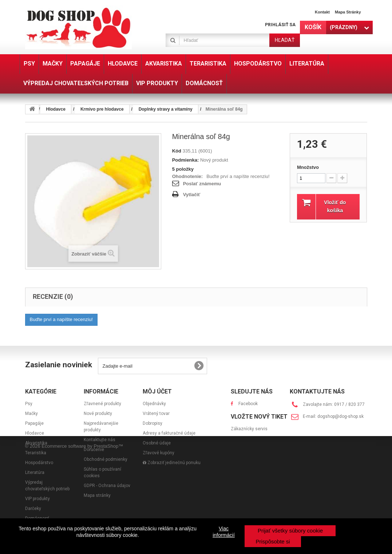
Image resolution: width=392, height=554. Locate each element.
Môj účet (157, 391)
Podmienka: (186, 160)
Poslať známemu (202, 184)
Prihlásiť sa (280, 25)
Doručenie (94, 450)
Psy (29, 404)
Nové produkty (98, 413)
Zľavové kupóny (159, 453)
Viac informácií (224, 532)
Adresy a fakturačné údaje (169, 433)
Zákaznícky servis (249, 449)
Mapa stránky (348, 12)
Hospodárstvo (39, 463)
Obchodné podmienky (106, 459)
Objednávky (154, 404)
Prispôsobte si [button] (273, 541)
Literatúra (35, 472)
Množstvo (308, 167)
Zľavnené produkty (102, 404)
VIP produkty (37, 499)
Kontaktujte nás (100, 440)
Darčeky (33, 509)
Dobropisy (153, 423)
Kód (177, 151)
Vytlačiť (192, 195)
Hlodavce (35, 433)
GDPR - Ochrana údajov (107, 486)
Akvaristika (36, 443)
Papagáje (34, 423)
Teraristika (36, 453)
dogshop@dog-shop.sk (340, 416)
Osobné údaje (157, 443)
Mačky (31, 413)
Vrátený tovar (156, 413)
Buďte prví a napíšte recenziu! (238, 176)
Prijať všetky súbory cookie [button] (290, 531)
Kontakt (322, 12)
